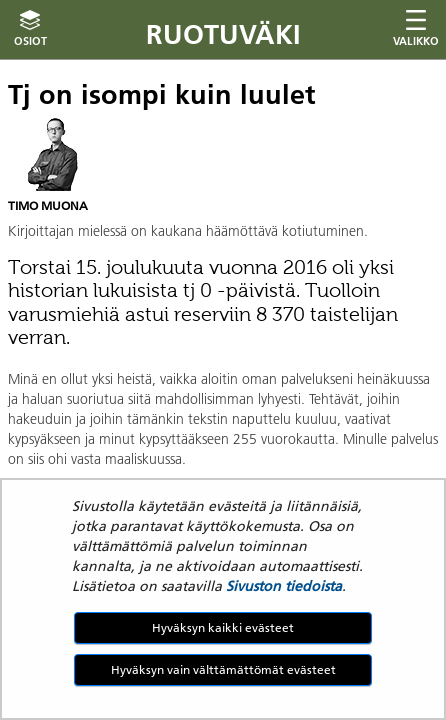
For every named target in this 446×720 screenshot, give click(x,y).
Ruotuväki (223, 34)
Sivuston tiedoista (284, 586)
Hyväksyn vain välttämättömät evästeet (223, 669)
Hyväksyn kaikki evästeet (223, 627)
